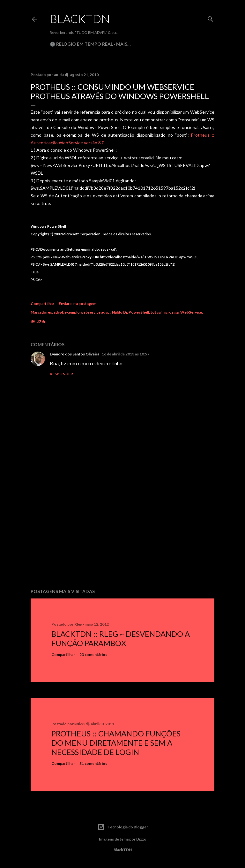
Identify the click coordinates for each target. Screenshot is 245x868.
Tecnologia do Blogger (123, 827)
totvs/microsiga (165, 312)
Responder (61, 374)
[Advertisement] (122, 528)
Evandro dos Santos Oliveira (74, 354)
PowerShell (139, 312)
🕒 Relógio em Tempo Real (81, 44)
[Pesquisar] (211, 18)
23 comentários (93, 655)
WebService (191, 312)
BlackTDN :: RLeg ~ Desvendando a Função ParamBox (121, 638)
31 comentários (93, 763)
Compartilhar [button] (42, 304)
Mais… (123, 44)
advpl (58, 312)
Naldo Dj (119, 312)
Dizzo (141, 839)
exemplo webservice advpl (87, 312)
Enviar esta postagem (78, 304)
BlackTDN (80, 19)
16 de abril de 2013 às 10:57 (126, 354)
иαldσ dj (38, 321)
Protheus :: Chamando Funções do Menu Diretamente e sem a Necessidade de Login (116, 743)
